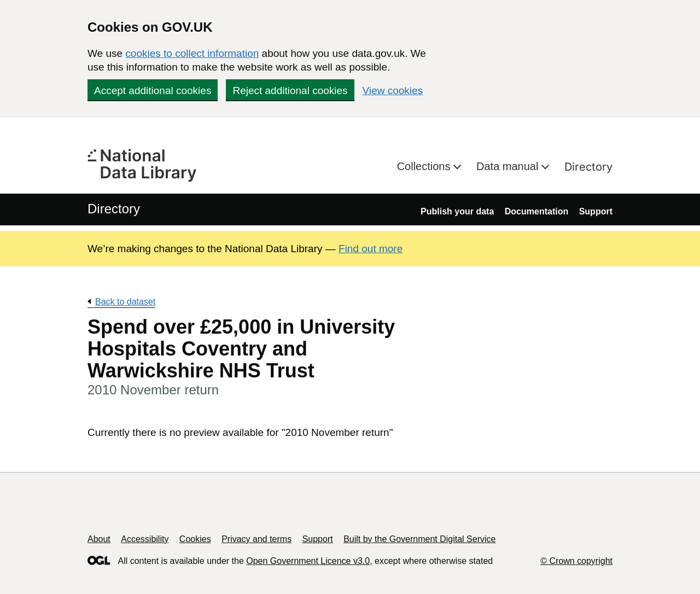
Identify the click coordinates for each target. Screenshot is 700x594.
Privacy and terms (256, 539)
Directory (588, 167)
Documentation (536, 211)
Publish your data (457, 211)
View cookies (393, 91)
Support (596, 211)
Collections (425, 166)
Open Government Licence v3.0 (308, 561)
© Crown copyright (576, 561)
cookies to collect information (192, 53)
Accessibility (145, 539)
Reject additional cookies (290, 91)
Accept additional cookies (153, 91)
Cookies (195, 539)
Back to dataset (125, 302)
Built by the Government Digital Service (419, 539)
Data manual (509, 166)
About (99, 539)
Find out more (371, 249)
